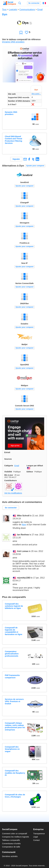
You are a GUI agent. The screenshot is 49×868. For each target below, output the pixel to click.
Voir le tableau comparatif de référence (21, 39)
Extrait (7, 452)
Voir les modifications (13, 493)
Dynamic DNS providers (13, 42)
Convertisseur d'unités (11, 844)
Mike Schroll (23, 516)
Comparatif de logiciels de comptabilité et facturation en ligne (14, 631)
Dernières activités (10, 856)
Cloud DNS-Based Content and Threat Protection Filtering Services (13, 140)
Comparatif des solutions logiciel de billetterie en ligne (14, 606)
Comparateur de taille (11, 847)
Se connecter (34, 3)
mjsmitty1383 (24, 578)
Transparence (39, 834)
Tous (4, 10)
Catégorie (9, 466)
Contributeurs (11, 480)
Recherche (20, 3)
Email (40, 10)
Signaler (16, 159)
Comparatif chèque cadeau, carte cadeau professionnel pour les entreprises (15, 726)
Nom (24, 525)
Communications (27, 10)
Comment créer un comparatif (15, 834)
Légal (35, 837)
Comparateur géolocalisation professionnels (12, 654)
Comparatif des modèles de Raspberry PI (15, 773)
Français (44, 3)
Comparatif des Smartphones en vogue (12, 749)
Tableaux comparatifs (11, 840)
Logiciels (13, 10)
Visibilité (8, 472)
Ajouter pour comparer (35, 166)
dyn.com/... (36, 94)
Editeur (30, 472)
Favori (21, 33)
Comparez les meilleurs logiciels (16, 837)
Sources (8, 459)
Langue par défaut (35, 466)
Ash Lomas (23, 551)
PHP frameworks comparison (12, 676)
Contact (36, 840)
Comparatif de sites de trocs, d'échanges (15, 796)
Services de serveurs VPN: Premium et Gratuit (14, 701)
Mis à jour (9, 475)
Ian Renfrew (23, 535)
